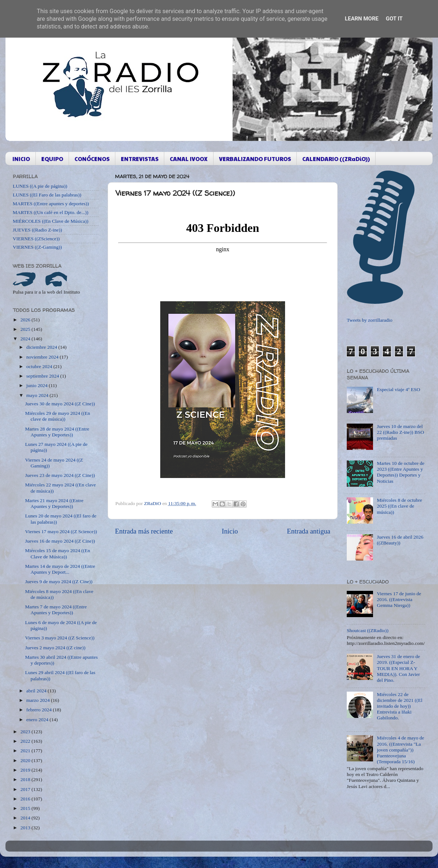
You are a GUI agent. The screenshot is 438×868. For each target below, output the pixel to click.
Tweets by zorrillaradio (370, 320)
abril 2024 (37, 691)
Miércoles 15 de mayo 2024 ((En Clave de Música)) (58, 553)
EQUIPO (52, 159)
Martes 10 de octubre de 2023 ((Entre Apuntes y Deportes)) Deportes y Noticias (400, 472)
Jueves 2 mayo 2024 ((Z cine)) (55, 648)
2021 (26, 751)
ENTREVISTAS (140, 159)
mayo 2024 (38, 395)
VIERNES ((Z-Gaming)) (37, 247)
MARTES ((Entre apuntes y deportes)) (51, 204)
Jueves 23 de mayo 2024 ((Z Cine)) (60, 475)
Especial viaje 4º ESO (398, 389)
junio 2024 (38, 385)
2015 (26, 808)
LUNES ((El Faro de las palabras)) (47, 195)
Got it (394, 19)
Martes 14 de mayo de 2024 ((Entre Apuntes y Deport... (60, 569)
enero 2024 (38, 720)
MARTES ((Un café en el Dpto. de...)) (51, 212)
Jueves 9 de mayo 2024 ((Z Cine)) (59, 582)
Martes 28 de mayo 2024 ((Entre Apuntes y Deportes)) (57, 432)
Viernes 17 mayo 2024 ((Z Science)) (61, 531)
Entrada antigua (309, 531)
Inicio (230, 531)
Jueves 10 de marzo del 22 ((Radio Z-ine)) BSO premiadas (400, 432)
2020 (26, 760)
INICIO (21, 159)
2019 (26, 770)
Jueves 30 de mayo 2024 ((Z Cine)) (60, 404)
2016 (26, 799)
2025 (26, 329)
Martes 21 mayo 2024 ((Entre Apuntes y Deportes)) (54, 503)
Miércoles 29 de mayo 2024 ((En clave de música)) (58, 416)
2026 (26, 320)
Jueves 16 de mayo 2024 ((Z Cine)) (60, 541)
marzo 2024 (39, 700)
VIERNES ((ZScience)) (36, 239)
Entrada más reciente (144, 531)
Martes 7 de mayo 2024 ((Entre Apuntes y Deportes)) (56, 610)
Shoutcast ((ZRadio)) (368, 630)
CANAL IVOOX (189, 159)
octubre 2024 (40, 366)
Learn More (362, 19)
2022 (26, 741)
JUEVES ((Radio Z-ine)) (37, 230)
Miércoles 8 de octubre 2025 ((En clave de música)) (399, 506)
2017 (26, 789)
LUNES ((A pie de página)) (40, 186)
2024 (26, 339)
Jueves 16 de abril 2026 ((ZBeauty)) (400, 540)
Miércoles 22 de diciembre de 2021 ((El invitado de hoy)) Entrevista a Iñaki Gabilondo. (399, 706)
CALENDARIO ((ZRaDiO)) (336, 159)
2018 (26, 779)
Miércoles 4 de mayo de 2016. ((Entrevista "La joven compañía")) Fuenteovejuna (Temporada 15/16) (400, 750)
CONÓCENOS (92, 159)
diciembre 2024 (42, 347)
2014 (26, 818)
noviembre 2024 (43, 357)
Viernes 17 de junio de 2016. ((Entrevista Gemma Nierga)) (399, 599)
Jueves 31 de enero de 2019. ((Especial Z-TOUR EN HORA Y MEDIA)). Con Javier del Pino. (398, 668)
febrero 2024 (40, 710)
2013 (26, 828)
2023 (26, 732)
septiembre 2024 (43, 376)
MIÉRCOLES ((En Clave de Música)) (51, 221)
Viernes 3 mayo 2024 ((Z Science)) (60, 638)
